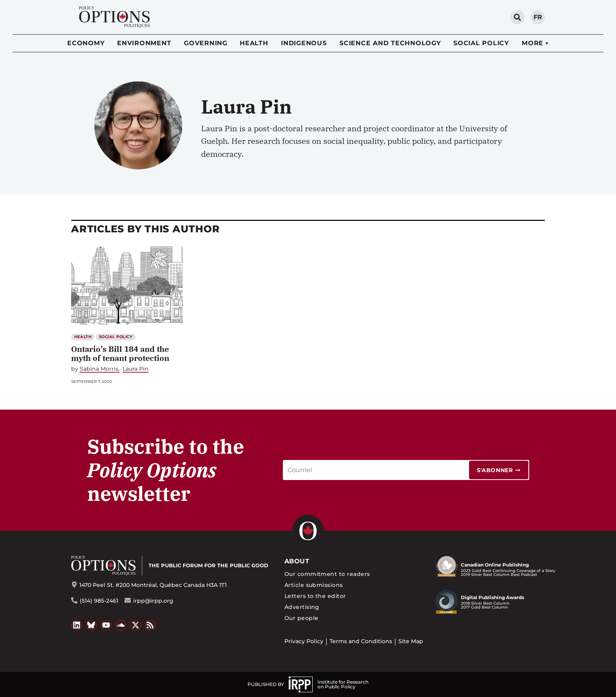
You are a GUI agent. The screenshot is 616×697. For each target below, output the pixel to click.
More (533, 43)
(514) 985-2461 (99, 601)
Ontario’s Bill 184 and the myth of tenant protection (120, 353)
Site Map (411, 641)
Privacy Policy (304, 641)
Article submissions (314, 585)
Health (254, 43)
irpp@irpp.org (153, 601)
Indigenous (304, 43)
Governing (206, 43)
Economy (86, 43)
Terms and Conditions (361, 641)
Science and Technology (390, 43)
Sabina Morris (99, 369)
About (297, 561)
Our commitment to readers (327, 574)
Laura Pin (136, 369)
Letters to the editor (315, 596)
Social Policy (481, 43)
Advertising (302, 607)
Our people (302, 618)
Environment (144, 43)
